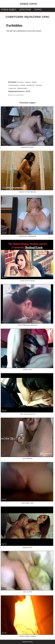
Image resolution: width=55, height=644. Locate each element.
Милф (23, 85)
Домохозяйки (22, 88)
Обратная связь (27, 642)
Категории (25, 10)
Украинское (31, 85)
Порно (38, 10)
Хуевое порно (28, 4)
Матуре (39, 85)
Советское (12, 88)
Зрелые (28, 82)
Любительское (14, 85)
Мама (34, 82)
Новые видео (9, 10)
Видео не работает (16, 95)
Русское (21, 82)
